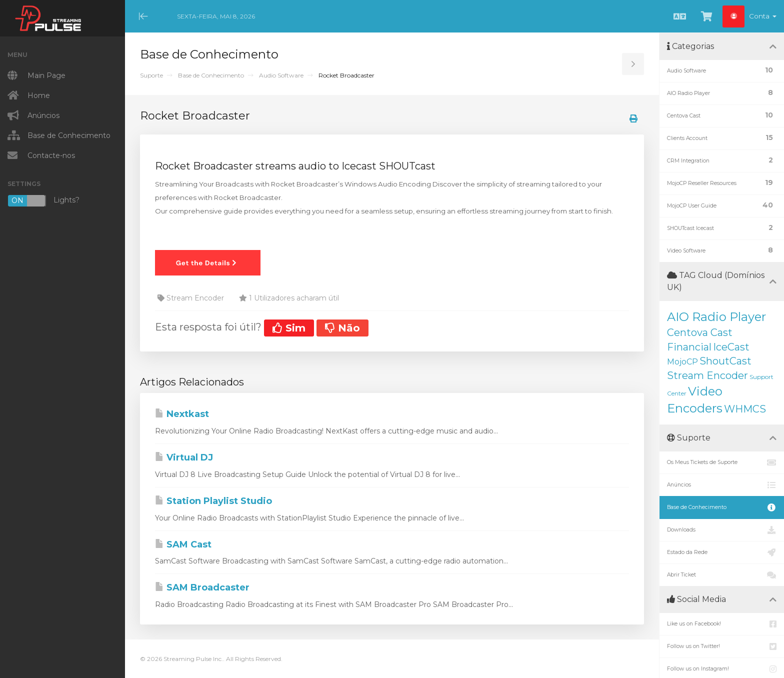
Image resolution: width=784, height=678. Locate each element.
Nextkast (182, 414)
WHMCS (745, 409)
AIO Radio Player (716, 317)
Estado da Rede (722, 552)
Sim (289, 328)
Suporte (151, 75)
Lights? (43, 201)
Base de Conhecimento (211, 75)
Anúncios (722, 485)
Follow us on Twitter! (722, 646)
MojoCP (682, 362)
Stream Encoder (707, 375)
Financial (689, 347)
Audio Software (281, 75)
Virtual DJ (184, 457)
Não (342, 328)
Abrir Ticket (722, 575)
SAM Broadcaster (202, 587)
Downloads (722, 530)
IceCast (731, 347)
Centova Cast (700, 332)
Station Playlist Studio (213, 501)
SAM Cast (183, 544)
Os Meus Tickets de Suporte (722, 462)
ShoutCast (725, 361)
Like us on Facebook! (722, 624)
